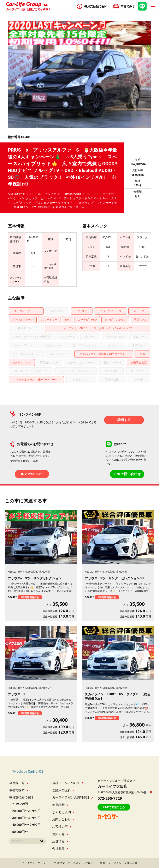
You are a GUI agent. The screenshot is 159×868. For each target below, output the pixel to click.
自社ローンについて (68, 783)
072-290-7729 (32, 474)
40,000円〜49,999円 (26, 825)
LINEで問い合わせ (127, 474)
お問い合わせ (63, 819)
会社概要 (60, 849)
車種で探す (19, 790)
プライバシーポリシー (35, 863)
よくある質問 (63, 812)
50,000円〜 (20, 832)
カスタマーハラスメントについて (74, 863)
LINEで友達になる (114, 807)
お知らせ (60, 834)
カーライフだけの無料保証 (73, 797)
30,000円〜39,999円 (26, 818)
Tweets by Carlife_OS (28, 772)
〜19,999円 (20, 804)
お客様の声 (62, 827)
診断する (124, 420)
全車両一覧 (19, 783)
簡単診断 (60, 805)
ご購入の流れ (63, 790)
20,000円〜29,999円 (26, 811)
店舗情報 (60, 841)
